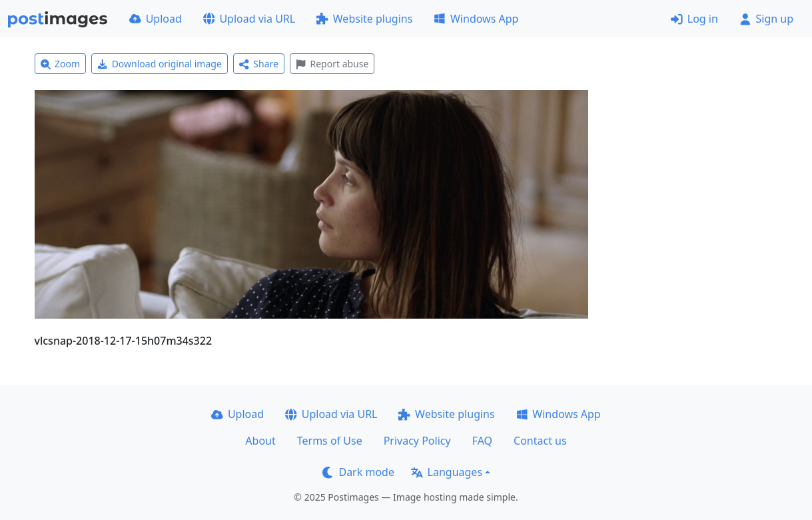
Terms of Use (330, 441)
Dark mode (358, 472)
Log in (694, 19)
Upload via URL (249, 19)
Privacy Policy (417, 441)
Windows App (476, 19)
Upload (156, 19)
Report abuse (332, 64)
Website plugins (364, 19)
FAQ (482, 441)
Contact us (540, 441)
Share (259, 64)
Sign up (766, 19)
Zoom (61, 64)
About (260, 441)
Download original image (160, 64)
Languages (447, 472)
